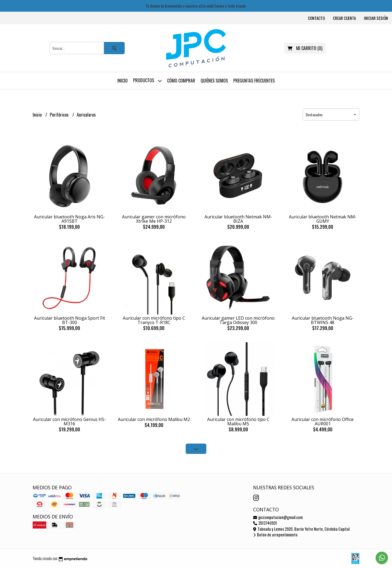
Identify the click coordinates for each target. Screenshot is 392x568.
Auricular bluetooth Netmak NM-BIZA (238, 219)
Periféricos (60, 115)
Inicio (122, 81)
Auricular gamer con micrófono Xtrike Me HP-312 (154, 219)
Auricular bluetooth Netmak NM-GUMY (323, 219)
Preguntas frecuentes (254, 81)
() (305, 48)
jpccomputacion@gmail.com (278, 517)
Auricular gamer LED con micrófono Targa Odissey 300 (238, 320)
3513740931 (265, 523)
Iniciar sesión (376, 18)
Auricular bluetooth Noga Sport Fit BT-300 (70, 320)
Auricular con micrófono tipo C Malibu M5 (238, 422)
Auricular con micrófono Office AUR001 (323, 422)
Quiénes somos (214, 81)
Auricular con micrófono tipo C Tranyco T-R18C (154, 320)
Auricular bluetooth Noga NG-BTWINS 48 (323, 320)
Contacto (316, 18)
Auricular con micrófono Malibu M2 (154, 419)
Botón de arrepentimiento (275, 535)
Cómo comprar (181, 81)
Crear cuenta (344, 18)
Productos (147, 81)
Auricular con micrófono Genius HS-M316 (69, 422)
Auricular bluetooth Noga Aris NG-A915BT (69, 219)
